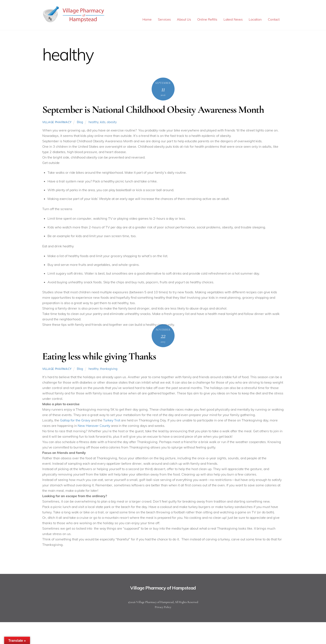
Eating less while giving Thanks (99, 357)
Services (164, 20)
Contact (274, 20)
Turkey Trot (112, 421)
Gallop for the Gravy (75, 421)
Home (147, 20)
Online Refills (207, 20)
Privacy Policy (163, 607)
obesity (112, 123)
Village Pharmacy (57, 123)
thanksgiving (109, 369)
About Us (184, 20)
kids (103, 123)
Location (255, 20)
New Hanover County (94, 426)
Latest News (233, 20)
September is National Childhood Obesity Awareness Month (153, 110)
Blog (80, 123)
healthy (94, 123)
